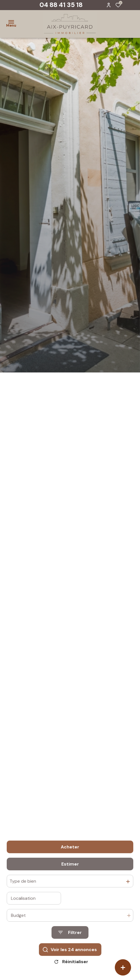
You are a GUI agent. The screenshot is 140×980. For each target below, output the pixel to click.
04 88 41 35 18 (61, 5)
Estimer (70, 889)
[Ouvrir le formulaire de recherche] (70, 958)
